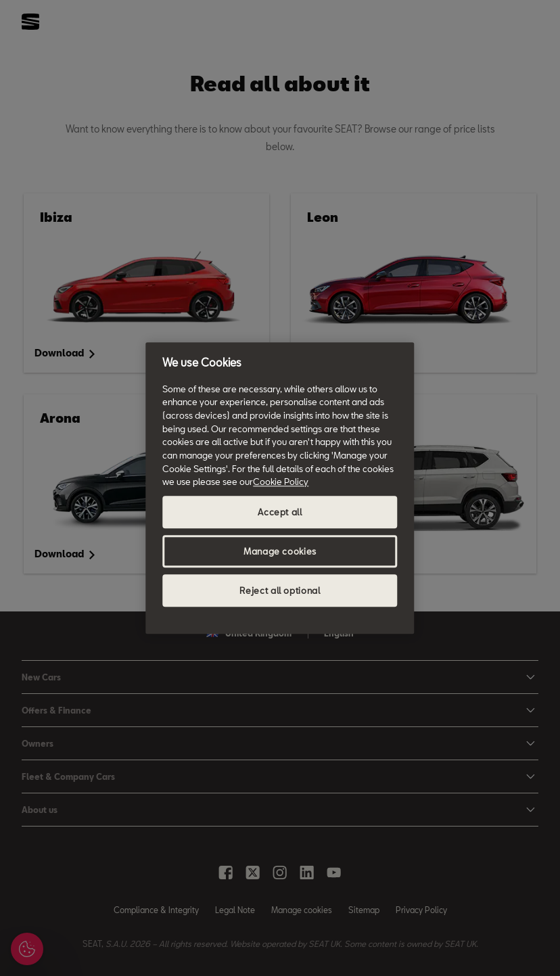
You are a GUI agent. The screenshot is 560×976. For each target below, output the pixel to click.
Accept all (280, 512)
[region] (280, 488)
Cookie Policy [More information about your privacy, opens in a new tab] (281, 482)
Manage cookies (280, 551)
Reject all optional (280, 590)
